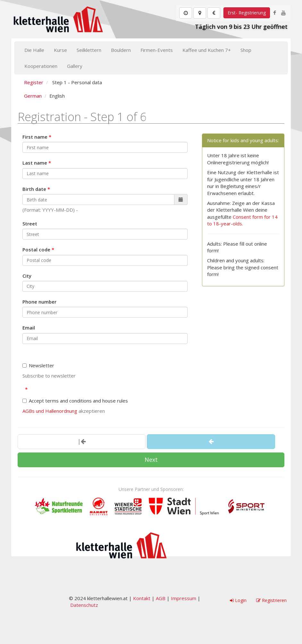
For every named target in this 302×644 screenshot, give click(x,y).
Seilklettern (89, 50)
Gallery (75, 66)
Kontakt (142, 598)
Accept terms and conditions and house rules (75, 401)
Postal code (36, 249)
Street (30, 224)
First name (35, 137)
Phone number (39, 302)
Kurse (60, 50)
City (27, 276)
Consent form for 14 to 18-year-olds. (242, 220)
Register (34, 82)
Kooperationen (41, 66)
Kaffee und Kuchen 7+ (207, 50)
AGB (161, 598)
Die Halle (34, 50)
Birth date (34, 189)
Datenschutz (84, 605)
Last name (35, 163)
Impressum (184, 598)
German (33, 96)
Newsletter (38, 365)
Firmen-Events (157, 50)
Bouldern (121, 50)
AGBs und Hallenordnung (50, 411)
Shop (246, 50)
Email (29, 328)
